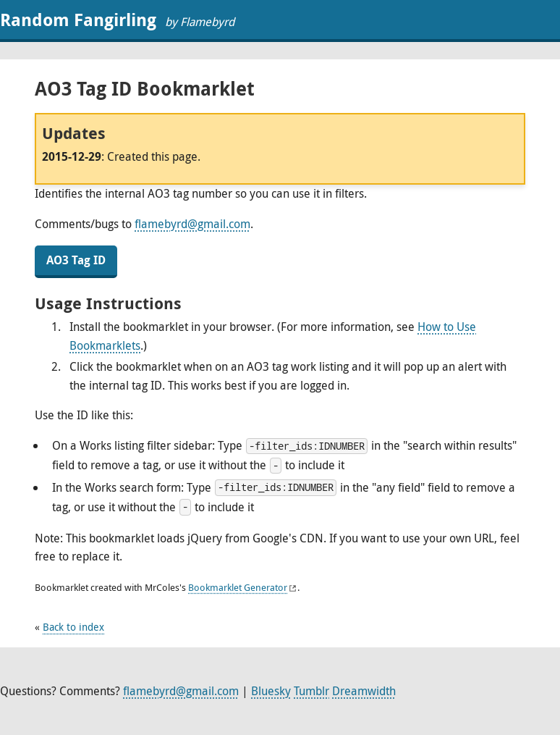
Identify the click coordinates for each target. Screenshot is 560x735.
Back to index (73, 627)
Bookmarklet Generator (238, 588)
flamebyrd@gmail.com (192, 224)
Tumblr (311, 691)
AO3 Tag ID (76, 260)
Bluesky (271, 691)
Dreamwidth (364, 691)
